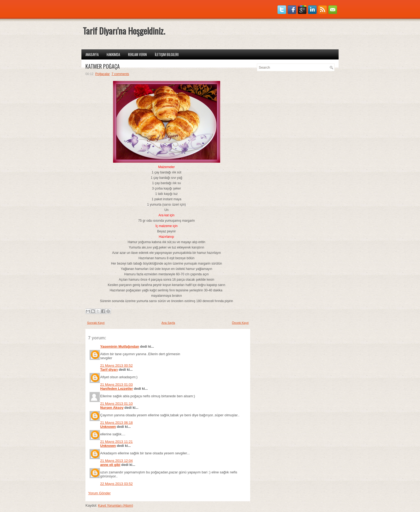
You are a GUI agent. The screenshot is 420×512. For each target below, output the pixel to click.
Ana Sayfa (168, 323)
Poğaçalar (103, 74)
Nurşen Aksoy (112, 408)
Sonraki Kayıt (96, 323)
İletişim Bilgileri (167, 54)
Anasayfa (92, 54)
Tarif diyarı (109, 370)
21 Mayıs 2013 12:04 (116, 461)
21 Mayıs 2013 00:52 (116, 366)
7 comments (120, 74)
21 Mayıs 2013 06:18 (116, 423)
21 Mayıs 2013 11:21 (116, 442)
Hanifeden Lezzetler (117, 389)
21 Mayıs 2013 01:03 (116, 385)
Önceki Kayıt (240, 323)
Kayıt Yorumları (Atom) (116, 505)
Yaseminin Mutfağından (120, 346)
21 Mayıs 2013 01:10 (116, 404)
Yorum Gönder (99, 493)
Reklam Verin (137, 54)
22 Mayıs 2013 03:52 (116, 484)
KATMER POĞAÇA (103, 66)
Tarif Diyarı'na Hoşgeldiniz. (124, 31)
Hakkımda (113, 54)
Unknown (108, 427)
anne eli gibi (110, 465)
